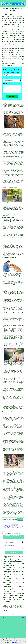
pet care (9, 527)
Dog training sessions (7, 147)
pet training (15, 524)
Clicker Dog (19, 582)
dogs (14, 108)
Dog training (5, 129)
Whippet (7, 255)
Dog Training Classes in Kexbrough (11, 533)
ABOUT (15, 6)
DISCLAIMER (22, 6)
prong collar (11, 238)
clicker (23, 229)
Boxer (13, 247)
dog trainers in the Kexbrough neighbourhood (13, 437)
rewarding (6, 301)
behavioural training (6, 225)
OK (21, 643)
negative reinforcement (12, 230)
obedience (9, 232)
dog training (17, 443)
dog (11, 291)
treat (18, 137)
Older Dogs (8, 558)
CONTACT (18, 6)
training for (5, 226)
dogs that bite (5, 476)
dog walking (10, 530)
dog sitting (20, 527)
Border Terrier (16, 253)
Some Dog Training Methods (8, 217)
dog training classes (6, 152)
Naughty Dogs (18, 562)
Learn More (15, 643)
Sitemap (2, 617)
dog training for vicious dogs (18, 488)
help (8, 214)
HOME (13, 6)
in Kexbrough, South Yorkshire (8, 106)
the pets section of (11, 451)
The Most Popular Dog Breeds (8, 241)
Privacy (24, 617)
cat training (19, 525)
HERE (16, 420)
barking (8, 284)
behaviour (11, 158)
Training (3, 157)
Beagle (3, 253)
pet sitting (19, 529)
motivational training (19, 234)
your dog (12, 169)
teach (6, 102)
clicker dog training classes (16, 490)
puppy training (18, 473)
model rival (17, 233)
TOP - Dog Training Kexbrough (8, 611)
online (10, 440)
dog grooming (5, 525)
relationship (22, 238)
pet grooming (11, 528)
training (3, 104)
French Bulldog (5, 251)
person (7, 607)
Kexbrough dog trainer (19, 172)
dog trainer (20, 54)
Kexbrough (19, 221)
